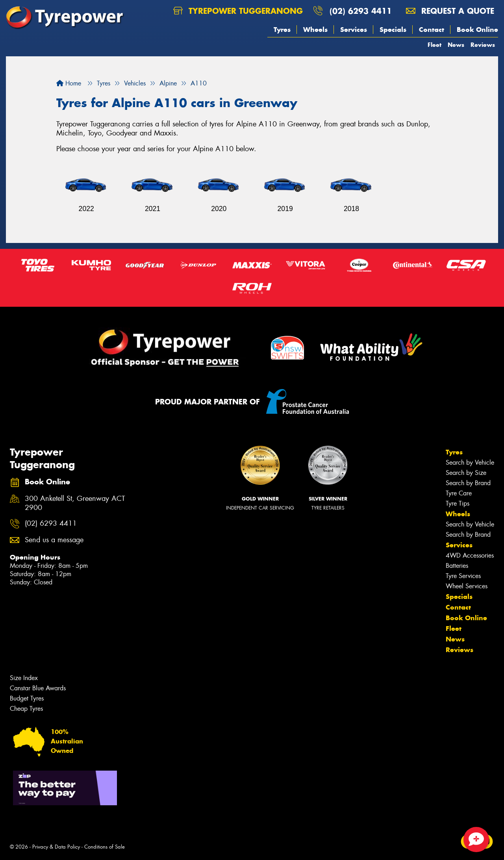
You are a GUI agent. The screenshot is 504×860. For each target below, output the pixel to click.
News (456, 45)
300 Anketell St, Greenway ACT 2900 (75, 503)
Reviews (483, 45)
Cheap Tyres (26, 709)
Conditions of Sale (105, 847)
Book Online (477, 30)
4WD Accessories (470, 555)
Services (354, 30)
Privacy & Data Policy (56, 847)
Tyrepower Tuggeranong (238, 11)
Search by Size (466, 473)
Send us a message (54, 540)
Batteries (457, 566)
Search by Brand (468, 483)
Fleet (435, 45)
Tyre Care (459, 493)
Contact (432, 30)
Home (69, 83)
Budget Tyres (27, 698)
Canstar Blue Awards (38, 688)
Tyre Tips (458, 503)
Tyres (282, 30)
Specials (393, 30)
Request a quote (450, 11)
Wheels (315, 30)
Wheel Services (467, 586)
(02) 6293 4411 (361, 11)
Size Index (24, 678)
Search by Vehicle (470, 462)
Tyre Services (463, 576)
